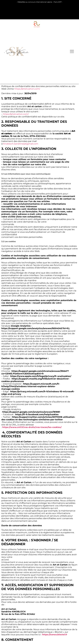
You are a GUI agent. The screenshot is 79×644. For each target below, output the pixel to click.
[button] (72, 51)
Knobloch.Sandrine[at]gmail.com (21, 144)
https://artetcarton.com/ (27, 89)
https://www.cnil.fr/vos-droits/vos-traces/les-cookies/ (32, 427)
